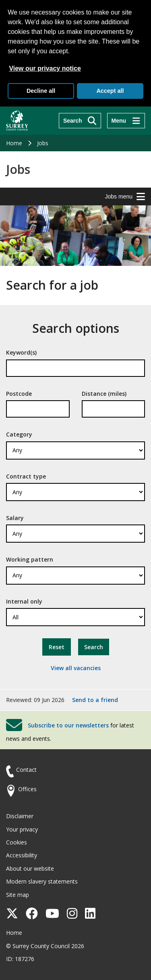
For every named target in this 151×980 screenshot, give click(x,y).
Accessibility (22, 855)
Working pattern (30, 559)
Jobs (43, 143)
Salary (15, 518)
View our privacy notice (45, 68)
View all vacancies (76, 668)
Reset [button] (57, 647)
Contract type (26, 476)
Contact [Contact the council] (26, 770)
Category (19, 434)
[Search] (80, 121)
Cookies (17, 842)
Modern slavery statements (42, 881)
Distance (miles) (104, 394)
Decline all (41, 91)
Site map (18, 895)
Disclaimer (20, 816)
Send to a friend (95, 700)
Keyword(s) (21, 352)
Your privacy (22, 829)
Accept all (110, 91)
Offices (27, 789)
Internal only (24, 601)
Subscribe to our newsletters (68, 725)
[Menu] (126, 121)
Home (14, 143)
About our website (30, 868)
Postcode (19, 394)
